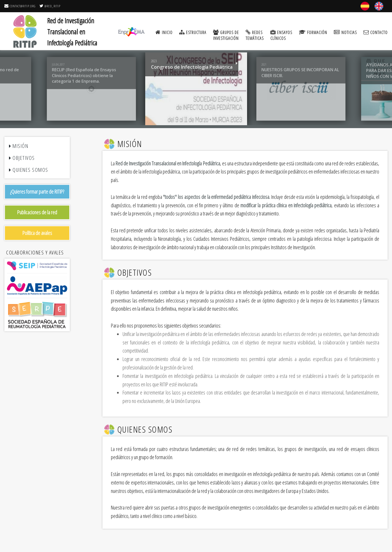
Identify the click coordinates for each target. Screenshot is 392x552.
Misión (19, 146)
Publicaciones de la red (37, 212)
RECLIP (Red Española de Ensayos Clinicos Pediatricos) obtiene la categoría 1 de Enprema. (84, 75)
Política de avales (37, 233)
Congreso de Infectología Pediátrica (191, 67)
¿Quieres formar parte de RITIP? (37, 192)
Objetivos (22, 158)
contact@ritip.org (20, 6)
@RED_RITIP (50, 6)
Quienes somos (29, 170)
